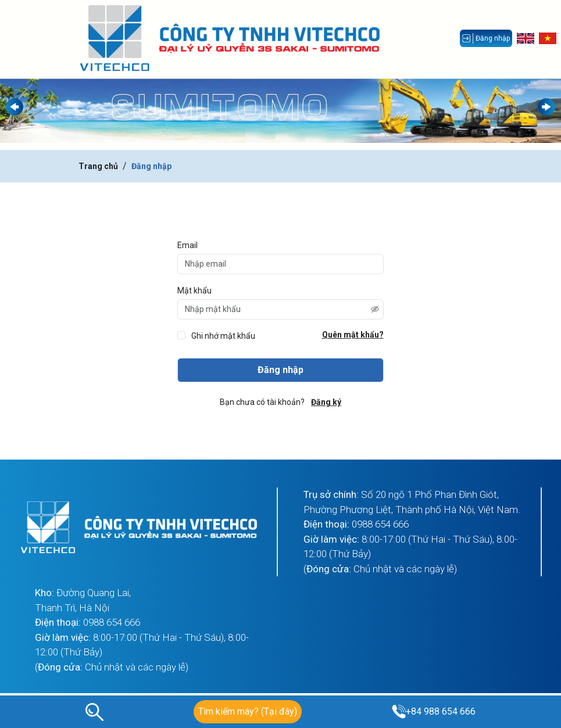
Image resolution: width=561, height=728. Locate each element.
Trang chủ (98, 166)
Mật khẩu (194, 291)
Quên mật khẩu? (353, 335)
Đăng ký (326, 402)
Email (187, 245)
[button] (546, 107)
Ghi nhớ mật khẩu (223, 336)
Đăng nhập (151, 166)
